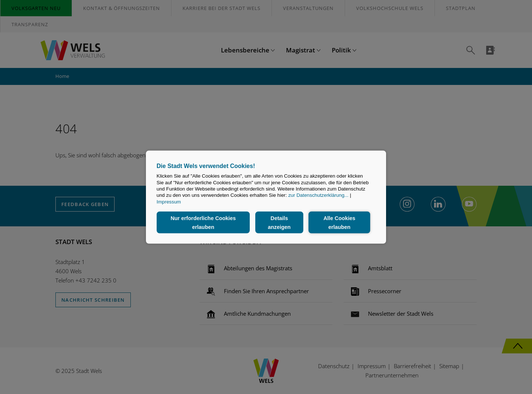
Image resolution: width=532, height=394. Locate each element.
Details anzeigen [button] (279, 222)
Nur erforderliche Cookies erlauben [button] (203, 222)
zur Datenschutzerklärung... (318, 195)
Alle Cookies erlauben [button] (339, 222)
